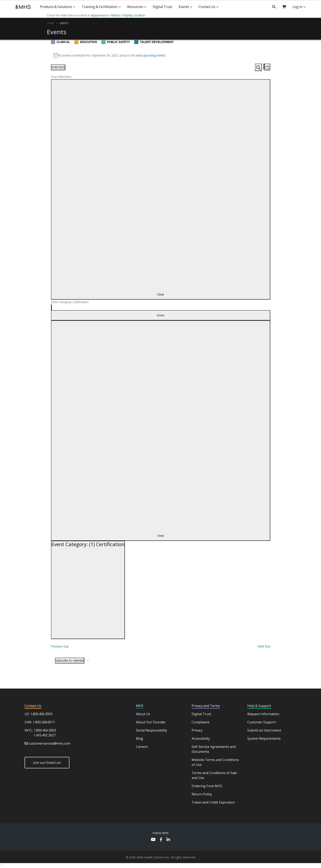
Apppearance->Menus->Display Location (118, 15)
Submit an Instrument (264, 730)
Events (64, 23)
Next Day (264, 646)
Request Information (263, 714)
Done (160, 315)
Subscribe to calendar (70, 660)
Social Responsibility (151, 730)
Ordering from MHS (207, 786)
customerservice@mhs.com (49, 743)
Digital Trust (201, 714)
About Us (143, 714)
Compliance (201, 722)
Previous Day (60, 646)
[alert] (161, 55)
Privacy (197, 730)
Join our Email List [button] (47, 763)
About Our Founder (151, 722)
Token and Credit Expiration (213, 802)
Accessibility (201, 738)
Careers (142, 747)
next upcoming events (151, 55)
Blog (140, 738)
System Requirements (264, 738)
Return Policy (202, 794)
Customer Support (262, 722)
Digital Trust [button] (162, 7)
